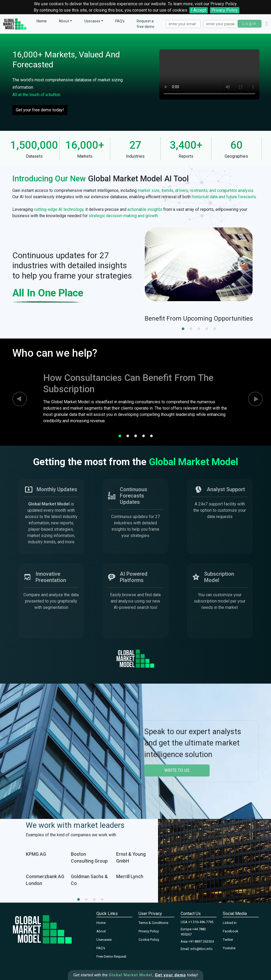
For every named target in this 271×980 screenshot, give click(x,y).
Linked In (230, 923)
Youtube (229, 948)
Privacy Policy (225, 10)
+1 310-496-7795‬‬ (201, 922)
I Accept (199, 10)
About (101, 931)
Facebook (231, 931)
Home (42, 21)
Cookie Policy (149, 940)
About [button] (64, 21)
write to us (177, 770)
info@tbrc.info (201, 949)
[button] (183, 329)
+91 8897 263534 (201, 941)
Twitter (228, 940)
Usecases (92, 21)
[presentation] (15, 399)
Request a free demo (146, 24)
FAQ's (120, 21)
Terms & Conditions (153, 923)
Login (250, 24)
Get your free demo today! (40, 110)
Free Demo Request (111, 956)
